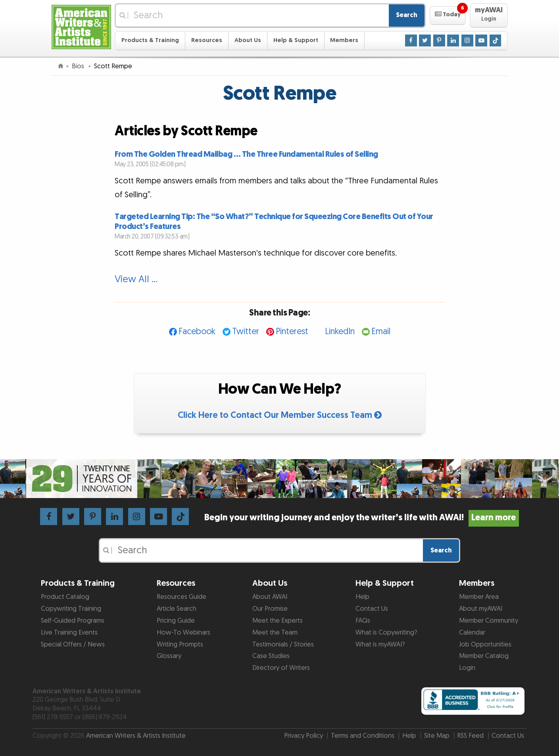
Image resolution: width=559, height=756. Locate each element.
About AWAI (270, 597)
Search (407, 15)
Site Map (437, 736)
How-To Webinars (183, 633)
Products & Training (150, 40)
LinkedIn (340, 332)
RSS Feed (470, 736)
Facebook (197, 332)
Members (344, 40)
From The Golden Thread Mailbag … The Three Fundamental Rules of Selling (246, 154)
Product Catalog (65, 597)
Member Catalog (484, 656)
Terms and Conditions (363, 736)
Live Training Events (69, 633)
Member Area (479, 597)
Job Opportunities (485, 644)
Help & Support (296, 40)
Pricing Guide (176, 621)
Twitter (246, 332)
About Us (248, 40)
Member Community (489, 621)
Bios (79, 66)
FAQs (363, 621)
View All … (136, 279)
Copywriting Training (71, 609)
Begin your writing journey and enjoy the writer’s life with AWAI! (362, 518)
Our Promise (270, 609)
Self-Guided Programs (73, 621)
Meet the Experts (278, 621)
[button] (448, 15)
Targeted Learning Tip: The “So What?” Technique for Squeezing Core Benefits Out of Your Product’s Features (274, 221)
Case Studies (271, 656)
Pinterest (292, 332)
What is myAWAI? (380, 644)
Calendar (472, 633)
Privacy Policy (304, 736)
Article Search (177, 609)
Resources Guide (182, 597)
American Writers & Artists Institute (136, 736)
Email (381, 332)
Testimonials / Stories (283, 644)
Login (467, 668)
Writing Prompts (180, 644)
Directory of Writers (281, 668)
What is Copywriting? (386, 633)
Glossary (169, 656)
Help (362, 597)
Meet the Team (275, 633)
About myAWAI (481, 609)
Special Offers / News (73, 644)
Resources (207, 40)
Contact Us (372, 609)
